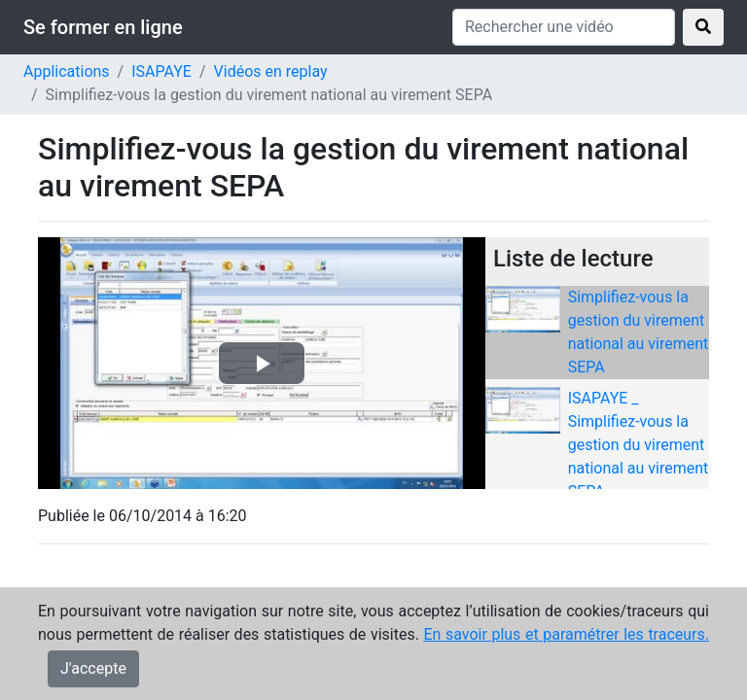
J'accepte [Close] (93, 668)
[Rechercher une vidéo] (564, 27)
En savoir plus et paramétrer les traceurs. (566, 634)
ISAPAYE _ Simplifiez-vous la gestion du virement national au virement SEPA (639, 445)
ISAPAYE (161, 71)
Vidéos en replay (271, 71)
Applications (67, 71)
